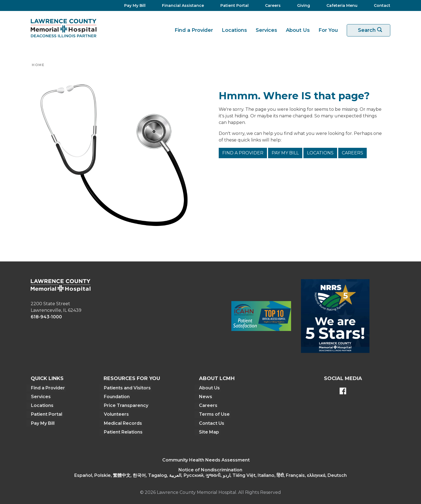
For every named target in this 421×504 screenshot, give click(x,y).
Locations (234, 30)
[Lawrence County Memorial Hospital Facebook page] (343, 392)
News (206, 396)
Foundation (116, 396)
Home (38, 65)
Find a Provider (194, 30)
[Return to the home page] (64, 28)
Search (372, 30)
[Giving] (302, 5)
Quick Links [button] (47, 378)
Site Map (209, 431)
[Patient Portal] (233, 5)
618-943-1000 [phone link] (46, 317)
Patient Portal (46, 414)
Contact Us (212, 423)
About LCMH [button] (217, 378)
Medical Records (123, 423)
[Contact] (379, 5)
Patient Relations (123, 431)
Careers (352, 153)
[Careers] (271, 5)
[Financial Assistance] (181, 5)
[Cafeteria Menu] (340, 5)
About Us (298, 30)
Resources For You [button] (132, 378)
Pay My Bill (285, 153)
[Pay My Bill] (133, 5)
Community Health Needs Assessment (206, 459)
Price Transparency (126, 405)
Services (266, 30)
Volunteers (116, 414)
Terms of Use (214, 414)
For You (328, 30)
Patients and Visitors (127, 388)
